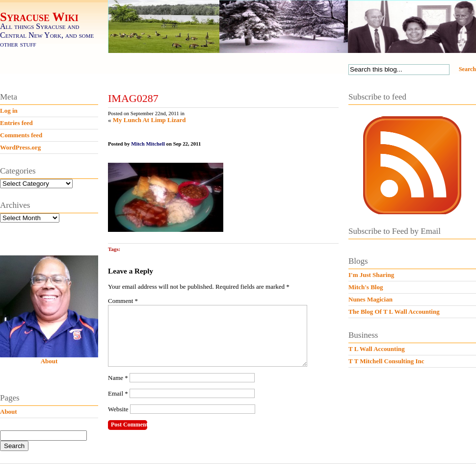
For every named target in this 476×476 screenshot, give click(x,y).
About (49, 361)
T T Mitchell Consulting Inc (386, 361)
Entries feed (16, 123)
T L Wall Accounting (377, 349)
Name (118, 389)
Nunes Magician (370, 299)
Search (467, 69)
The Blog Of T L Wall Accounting (394, 312)
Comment (123, 301)
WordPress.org (20, 147)
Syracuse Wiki (39, 17)
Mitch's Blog (366, 287)
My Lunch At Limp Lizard (149, 120)
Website (118, 421)
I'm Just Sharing (371, 275)
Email (118, 405)
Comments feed (21, 135)
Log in (9, 111)
